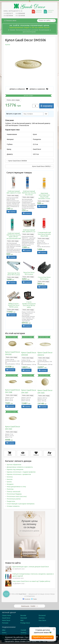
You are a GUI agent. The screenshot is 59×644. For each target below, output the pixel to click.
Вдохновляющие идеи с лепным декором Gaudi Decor (31, 567)
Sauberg (23, 633)
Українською (25, 606)
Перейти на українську (43, 637)
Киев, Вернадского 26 (13, 11)
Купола (9, 482)
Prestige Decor (25, 623)
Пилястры (10, 489)
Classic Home (7, 615)
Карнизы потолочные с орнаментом (19, 474)
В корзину (47, 106)
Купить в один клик (14, 114)
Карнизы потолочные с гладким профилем (21, 472)
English (33, 606)
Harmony (42, 618)
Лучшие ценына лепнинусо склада (29, 526)
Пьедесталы (11, 501)
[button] (52, 50)
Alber (4, 630)
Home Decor (6, 620)
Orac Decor (42, 620)
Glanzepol (24, 618)
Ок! (46, 114)
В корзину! (12, 212)
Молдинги (10, 484)
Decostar (23, 615)
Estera (4, 633)
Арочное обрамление (14, 465)
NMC (22, 620)
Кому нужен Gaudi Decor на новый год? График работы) (31, 581)
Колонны (10, 477)
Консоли (10, 479)
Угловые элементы (13, 506)
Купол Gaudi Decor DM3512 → (42, 166)
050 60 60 (20, 13)
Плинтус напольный (14, 492)
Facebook (27, 599)
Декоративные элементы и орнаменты (20, 467)
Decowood (42, 615)
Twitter (34, 599)
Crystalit (23, 630)
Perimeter (5, 623)
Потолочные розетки (14, 499)
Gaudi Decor (6, 618)
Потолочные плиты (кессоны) (17, 496)
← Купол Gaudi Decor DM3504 (17, 161)
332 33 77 (8, 13)
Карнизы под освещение (15, 469)
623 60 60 (8, 16)
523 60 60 (20, 16)
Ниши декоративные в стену (16, 487)
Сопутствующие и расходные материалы (21, 504)
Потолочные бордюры (14, 494)
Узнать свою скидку (13, 100)
